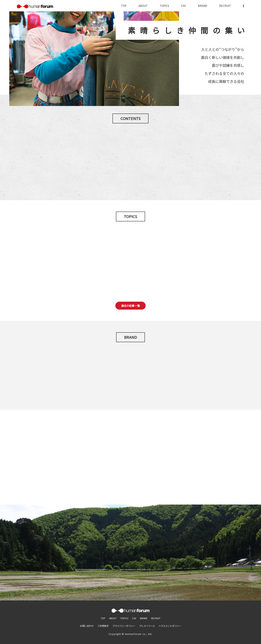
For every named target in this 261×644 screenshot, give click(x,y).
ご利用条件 (103, 626)
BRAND (203, 6)
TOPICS (164, 6)
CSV (183, 6)
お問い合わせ (87, 626)
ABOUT (143, 6)
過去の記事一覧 (130, 306)
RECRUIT (225, 6)
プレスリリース (147, 626)
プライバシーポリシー (124, 626)
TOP (124, 6)
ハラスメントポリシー (170, 626)
